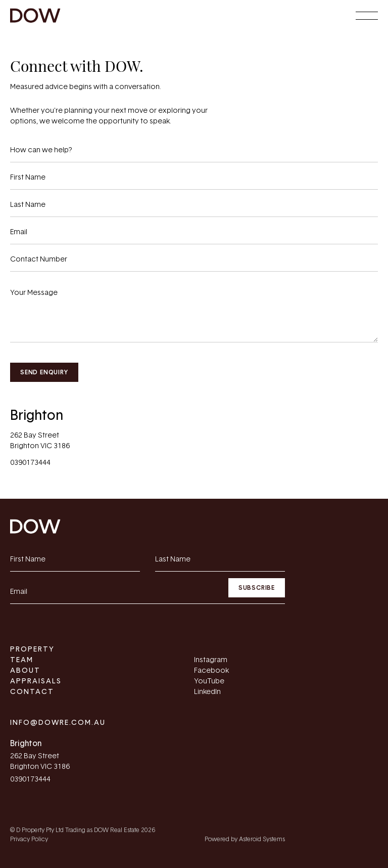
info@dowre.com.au (58, 723)
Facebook (211, 671)
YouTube (209, 681)
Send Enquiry (44, 372)
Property (32, 649)
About (25, 671)
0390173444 (30, 463)
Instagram (211, 660)
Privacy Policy (29, 839)
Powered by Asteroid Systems (245, 839)
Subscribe (257, 588)
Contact (32, 692)
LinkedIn (207, 692)
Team (22, 660)
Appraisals (36, 681)
